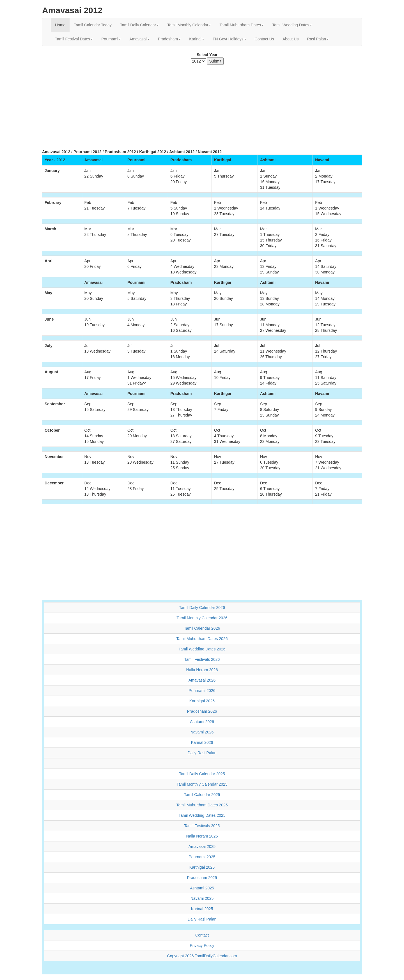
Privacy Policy (202, 946)
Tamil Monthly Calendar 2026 (202, 618)
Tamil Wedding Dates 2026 (202, 649)
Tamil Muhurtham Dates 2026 (202, 639)
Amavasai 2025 (202, 846)
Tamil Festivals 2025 (202, 826)
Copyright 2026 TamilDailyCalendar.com (202, 956)
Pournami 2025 (202, 857)
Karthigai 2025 (202, 867)
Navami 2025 (202, 898)
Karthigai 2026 (202, 701)
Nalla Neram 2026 (202, 670)
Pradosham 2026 (202, 711)
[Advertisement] (202, 104)
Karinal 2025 (202, 909)
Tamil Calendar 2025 (202, 795)
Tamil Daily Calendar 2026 (202, 608)
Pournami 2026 (202, 691)
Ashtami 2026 (202, 722)
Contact (202, 935)
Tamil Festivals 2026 (202, 659)
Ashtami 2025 (202, 888)
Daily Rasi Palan (202, 753)
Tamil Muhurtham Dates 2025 (202, 805)
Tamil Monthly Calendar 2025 (202, 784)
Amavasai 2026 (202, 680)
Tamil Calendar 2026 (202, 628)
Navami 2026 (202, 732)
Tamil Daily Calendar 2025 (202, 774)
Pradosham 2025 (202, 878)
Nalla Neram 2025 (202, 836)
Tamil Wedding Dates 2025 (202, 815)
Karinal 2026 (202, 742)
